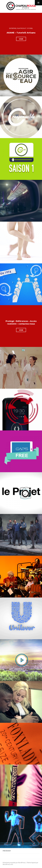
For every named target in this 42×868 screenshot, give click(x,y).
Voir (23, 39)
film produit (22, 28)
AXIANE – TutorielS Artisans (21, 33)
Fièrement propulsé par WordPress (14, 863)
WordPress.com (8, 864)
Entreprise (13, 28)
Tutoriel (30, 28)
